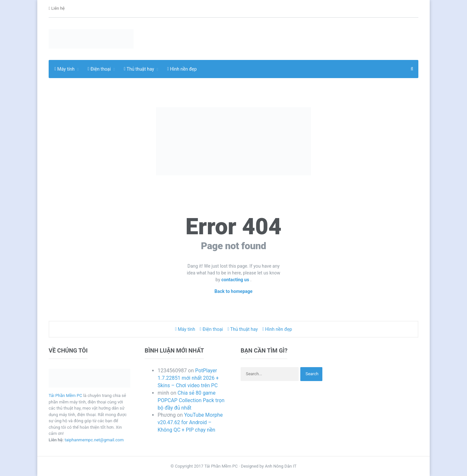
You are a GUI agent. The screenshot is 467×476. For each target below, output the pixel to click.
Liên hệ (57, 9)
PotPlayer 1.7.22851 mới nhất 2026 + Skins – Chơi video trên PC (189, 378)
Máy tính (185, 329)
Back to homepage (234, 291)
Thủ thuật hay (243, 329)
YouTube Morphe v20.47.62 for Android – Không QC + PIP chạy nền (191, 422)
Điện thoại (211, 329)
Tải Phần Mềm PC (65, 395)
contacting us (236, 280)
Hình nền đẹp (182, 69)
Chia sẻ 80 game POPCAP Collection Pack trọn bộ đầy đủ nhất (192, 400)
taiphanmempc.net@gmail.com (94, 440)
